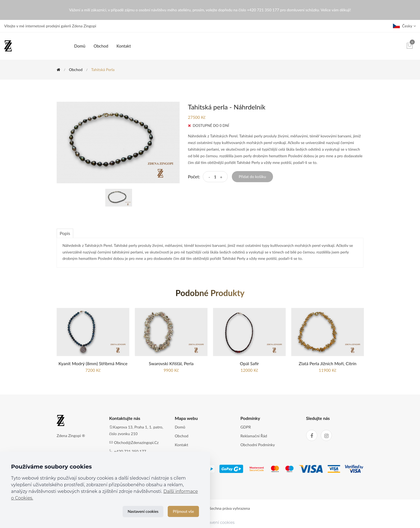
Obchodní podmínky (258, 445)
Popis (65, 233)
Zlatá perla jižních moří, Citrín (328, 363)
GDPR (246, 427)
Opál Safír (249, 363)
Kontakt (124, 46)
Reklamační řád (254, 436)
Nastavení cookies (143, 511)
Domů (80, 46)
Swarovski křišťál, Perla (171, 363)
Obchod (101, 46)
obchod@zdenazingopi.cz (136, 442)
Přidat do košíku (252, 177)
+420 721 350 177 (130, 451)
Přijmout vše (183, 511)
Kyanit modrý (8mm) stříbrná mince (93, 363)
